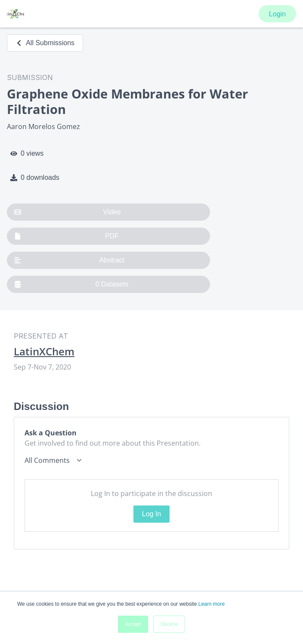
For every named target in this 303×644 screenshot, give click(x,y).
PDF (66, 236)
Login (277, 14)
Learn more (212, 604)
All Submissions (45, 43)
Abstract (69, 260)
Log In (151, 514)
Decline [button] (169, 624)
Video (67, 212)
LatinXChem (44, 351)
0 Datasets (71, 284)
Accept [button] (133, 624)
